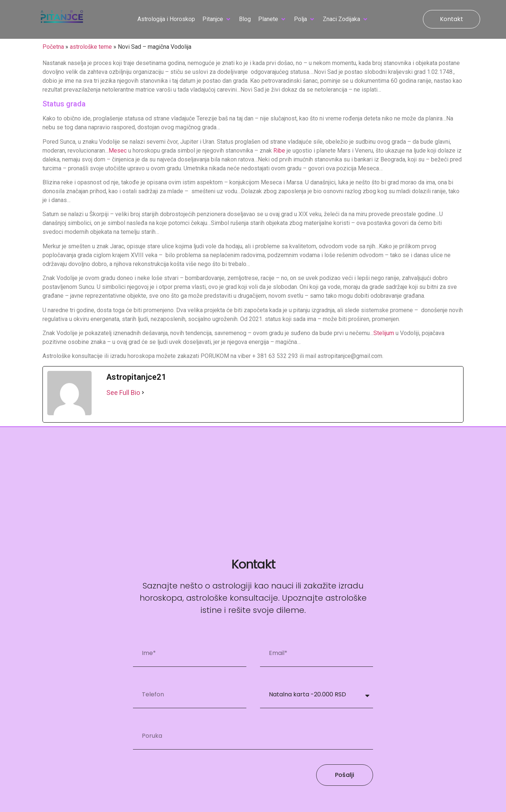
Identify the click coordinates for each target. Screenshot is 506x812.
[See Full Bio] (143, 393)
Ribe (279, 151)
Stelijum (384, 333)
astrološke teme (91, 47)
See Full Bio (123, 393)
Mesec (118, 151)
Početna (53, 47)
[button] (217, 19)
